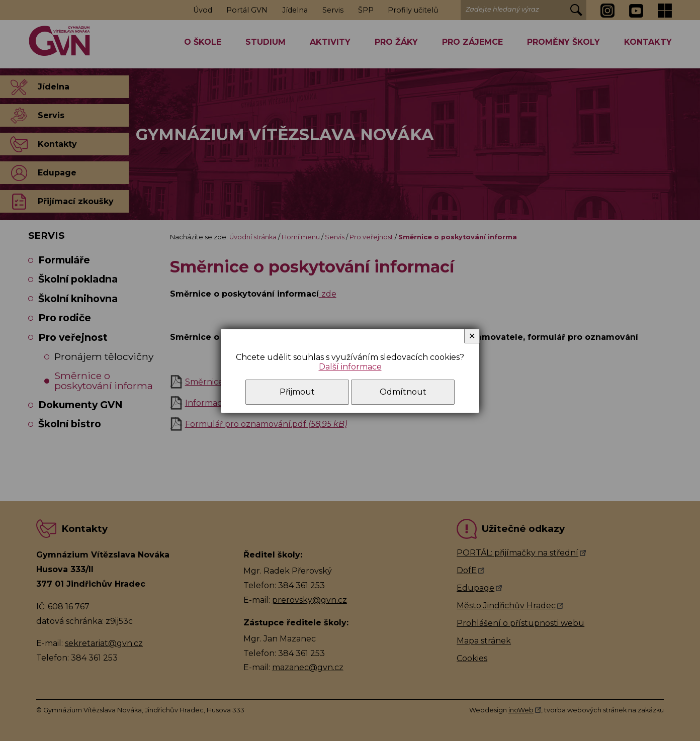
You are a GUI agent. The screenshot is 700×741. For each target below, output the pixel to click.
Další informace (350, 367)
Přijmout (297, 392)
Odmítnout (403, 392)
